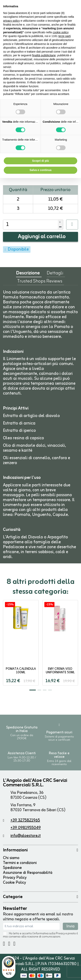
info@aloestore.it (26, 836)
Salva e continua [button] (40, 170)
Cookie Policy (14, 883)
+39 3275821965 (25, 820)
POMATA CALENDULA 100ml (21, 671)
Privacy (60, 934)
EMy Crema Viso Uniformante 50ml (60, 671)
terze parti (65, 36)
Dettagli (55, 274)
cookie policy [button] (61, 32)
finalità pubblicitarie (44, 55)
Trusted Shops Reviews (40, 282)
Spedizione (12, 868)
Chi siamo (11, 858)
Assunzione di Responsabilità (28, 873)
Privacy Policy (15, 878)
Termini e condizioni (20, 863)
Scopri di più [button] (40, 161)
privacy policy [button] (11, 21)
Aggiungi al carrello (42, 237)
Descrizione (28, 274)
